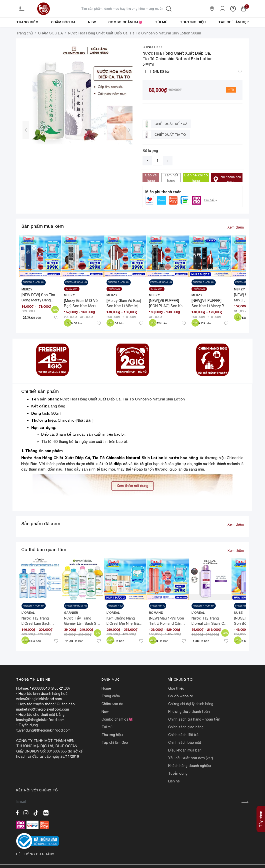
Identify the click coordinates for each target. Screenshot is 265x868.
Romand (156, 630)
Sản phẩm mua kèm (42, 243)
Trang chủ (24, 50)
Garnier (71, 630)
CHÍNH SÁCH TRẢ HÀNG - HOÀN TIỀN (194, 736)
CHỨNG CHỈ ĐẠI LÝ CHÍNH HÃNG (191, 721)
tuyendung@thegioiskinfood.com (43, 747)
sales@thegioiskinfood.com (39, 716)
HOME (106, 705)
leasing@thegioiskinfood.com (40, 737)
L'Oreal (28, 630)
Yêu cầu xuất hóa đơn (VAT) (191, 775)
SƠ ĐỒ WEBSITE (181, 713)
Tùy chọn (261, 805)
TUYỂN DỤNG (178, 790)
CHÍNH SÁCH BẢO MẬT (185, 759)
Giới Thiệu (176, 705)
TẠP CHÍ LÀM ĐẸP (233, 22)
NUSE (238, 630)
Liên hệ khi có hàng (196, 195)
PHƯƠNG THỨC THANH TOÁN (189, 729)
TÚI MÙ (161, 22)
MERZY (27, 306)
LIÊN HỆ (174, 798)
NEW (92, 22)
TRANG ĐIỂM (27, 22)
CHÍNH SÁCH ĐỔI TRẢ (183, 752)
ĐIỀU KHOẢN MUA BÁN (185, 767)
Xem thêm (236, 244)
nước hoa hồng (183, 475)
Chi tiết (210, 217)
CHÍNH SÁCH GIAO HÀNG (186, 744)
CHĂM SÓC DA (63, 22)
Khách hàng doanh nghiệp (190, 783)
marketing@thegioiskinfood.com (43, 726)
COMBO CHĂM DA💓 (125, 22)
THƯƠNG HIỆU (193, 22)
